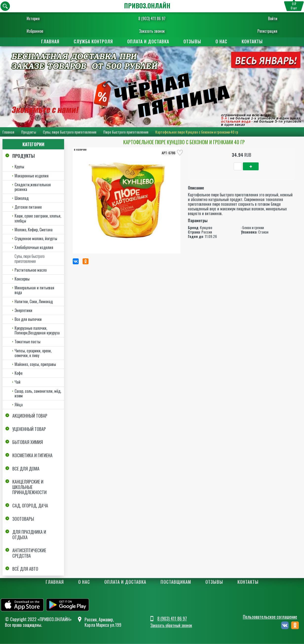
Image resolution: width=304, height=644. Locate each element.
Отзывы (192, 41)
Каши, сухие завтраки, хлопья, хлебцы (38, 218)
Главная (50, 41)
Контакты (252, 41)
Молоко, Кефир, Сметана (34, 230)
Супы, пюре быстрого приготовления (70, 132)
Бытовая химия (28, 442)
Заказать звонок (152, 31)
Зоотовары (23, 519)
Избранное (40, 31)
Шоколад (22, 198)
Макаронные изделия (32, 176)
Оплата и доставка (148, 41)
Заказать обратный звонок (171, 626)
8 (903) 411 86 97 (152, 18)
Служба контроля (93, 41)
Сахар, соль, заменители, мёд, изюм (38, 393)
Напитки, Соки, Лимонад (34, 301)
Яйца (19, 405)
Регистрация (262, 31)
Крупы (19, 167)
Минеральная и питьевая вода (34, 290)
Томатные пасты (27, 342)
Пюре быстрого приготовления (126, 132)
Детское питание (28, 207)
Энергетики (23, 310)
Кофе (18, 373)
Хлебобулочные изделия (34, 247)
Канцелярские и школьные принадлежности (29, 487)
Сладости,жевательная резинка (33, 187)
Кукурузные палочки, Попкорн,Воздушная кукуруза (37, 330)
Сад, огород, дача (30, 505)
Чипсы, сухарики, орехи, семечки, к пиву (33, 353)
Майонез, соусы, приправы (35, 364)
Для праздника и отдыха (29, 534)
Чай (18, 382)
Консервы (22, 279)
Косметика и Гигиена (32, 455)
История (38, 18)
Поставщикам (176, 582)
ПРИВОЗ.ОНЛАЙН (147, 6)
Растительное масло (31, 270)
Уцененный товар (29, 429)
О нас (221, 41)
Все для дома (26, 469)
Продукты (29, 132)
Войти (268, 18)
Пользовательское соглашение (270, 617)
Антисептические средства (29, 553)
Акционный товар (30, 416)
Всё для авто (25, 569)
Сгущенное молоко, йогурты (36, 238)
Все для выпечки (28, 319)
